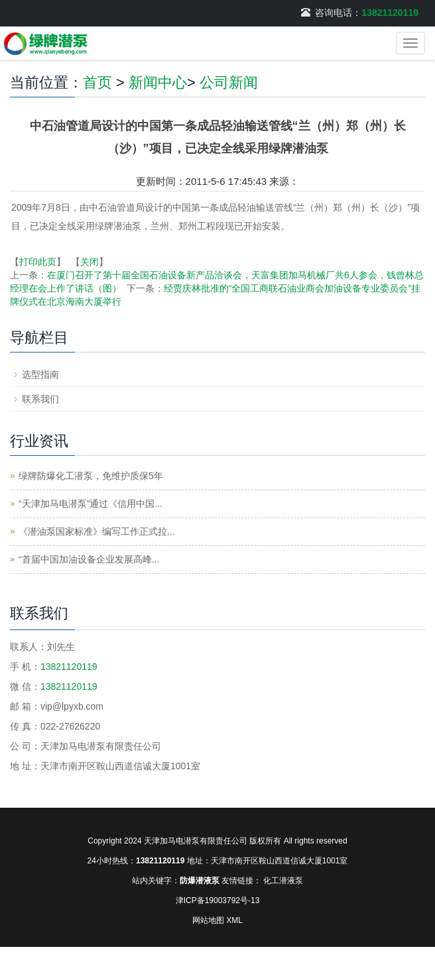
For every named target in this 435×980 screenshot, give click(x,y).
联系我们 (40, 399)
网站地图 (208, 920)
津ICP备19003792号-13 (218, 900)
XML (234, 920)
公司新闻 (229, 82)
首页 (97, 82)
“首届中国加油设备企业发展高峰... (89, 559)
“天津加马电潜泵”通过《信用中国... (91, 504)
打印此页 (38, 262)
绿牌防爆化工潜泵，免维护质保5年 (91, 476)
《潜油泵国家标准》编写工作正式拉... (97, 531)
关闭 (90, 262)
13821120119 (390, 13)
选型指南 (40, 374)
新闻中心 (158, 82)
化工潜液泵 (283, 881)
